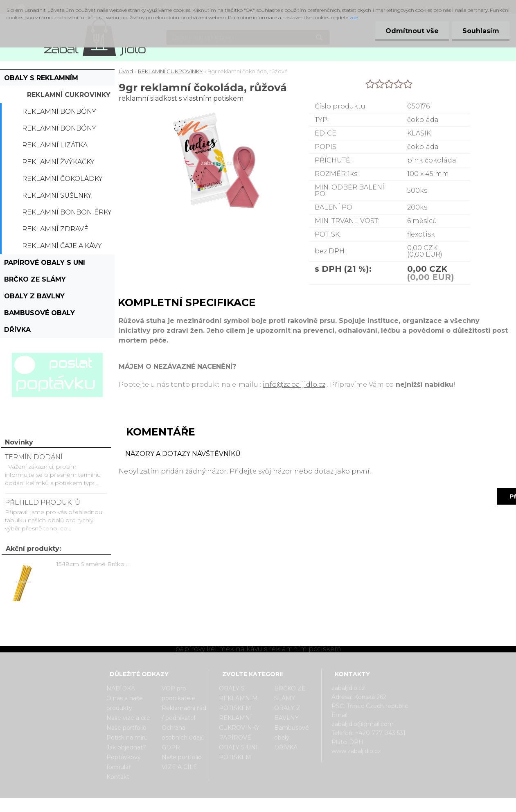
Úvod (126, 71)
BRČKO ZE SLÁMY (35, 279)
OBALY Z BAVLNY (34, 296)
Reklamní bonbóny (59, 112)
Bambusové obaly (39, 313)
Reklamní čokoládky (62, 179)
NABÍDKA (121, 688)
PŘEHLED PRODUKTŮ (43, 502)
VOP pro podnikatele (178, 693)
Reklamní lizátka (55, 145)
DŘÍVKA (17, 330)
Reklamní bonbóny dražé (59, 131)
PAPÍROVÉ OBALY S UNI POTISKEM (45, 265)
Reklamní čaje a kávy (62, 246)
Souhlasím (481, 31)
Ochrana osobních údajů (183, 733)
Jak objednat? (126, 747)
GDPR (171, 747)
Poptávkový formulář (124, 762)
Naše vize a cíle (128, 718)
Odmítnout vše (412, 31)
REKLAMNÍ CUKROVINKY (69, 95)
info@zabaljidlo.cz (294, 385)
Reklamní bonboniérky (67, 212)
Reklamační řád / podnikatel (184, 713)
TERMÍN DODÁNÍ (34, 457)
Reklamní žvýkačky (58, 162)
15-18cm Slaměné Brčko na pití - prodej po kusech (95, 564)
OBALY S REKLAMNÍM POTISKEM (41, 80)
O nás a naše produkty (125, 703)
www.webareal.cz (290, 805)
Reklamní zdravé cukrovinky (55, 231)
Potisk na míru (127, 738)
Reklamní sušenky (57, 195)
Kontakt (118, 777)
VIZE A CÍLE (179, 767)
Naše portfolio (126, 728)
